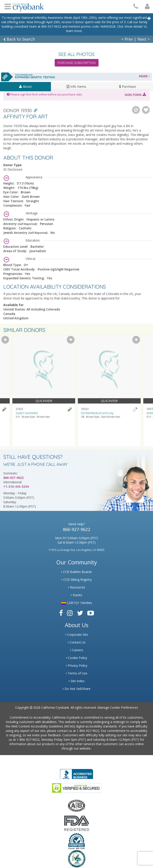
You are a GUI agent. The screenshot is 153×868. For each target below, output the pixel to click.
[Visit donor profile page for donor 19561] (109, 391)
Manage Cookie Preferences (118, 707)
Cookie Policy (76, 658)
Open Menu (8, 6)
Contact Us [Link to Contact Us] (77, 642)
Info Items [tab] (76, 86)
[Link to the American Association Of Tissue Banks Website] (76, 805)
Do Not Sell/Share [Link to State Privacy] (76, 689)
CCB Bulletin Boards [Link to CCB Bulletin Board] (76, 572)
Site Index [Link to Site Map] (76, 681)
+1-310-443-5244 (16, 486)
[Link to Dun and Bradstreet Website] (76, 841)
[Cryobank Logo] (28, 6)
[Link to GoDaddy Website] (77, 788)
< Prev (127, 39)
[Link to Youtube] (91, 613)
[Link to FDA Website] (77, 823)
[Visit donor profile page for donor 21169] (44, 391)
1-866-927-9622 (88, 731)
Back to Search (19, 39)
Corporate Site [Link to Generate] (77, 635)
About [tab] (25, 86)
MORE (144, 76)
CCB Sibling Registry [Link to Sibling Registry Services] (76, 580)
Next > (144, 39)
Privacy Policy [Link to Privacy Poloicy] (77, 665)
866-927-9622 (13, 478)
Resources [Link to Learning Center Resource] (77, 587)
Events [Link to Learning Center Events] (76, 595)
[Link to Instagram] (70, 613)
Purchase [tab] (128, 86)
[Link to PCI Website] (76, 859)
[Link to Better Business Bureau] (76, 773)
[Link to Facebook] (61, 613)
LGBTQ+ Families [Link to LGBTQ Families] (77, 603)
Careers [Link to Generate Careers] (77, 650)
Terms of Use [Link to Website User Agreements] (76, 673)
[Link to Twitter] (80, 613)
